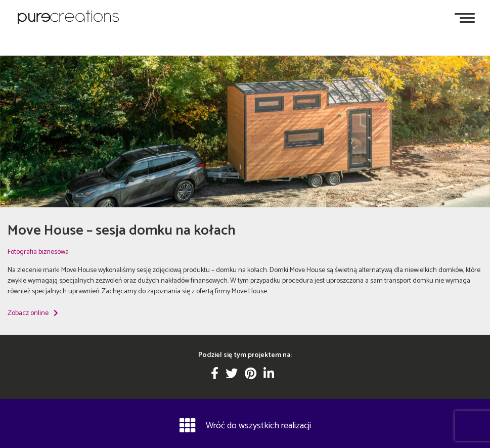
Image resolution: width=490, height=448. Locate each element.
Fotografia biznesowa (38, 252)
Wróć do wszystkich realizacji (245, 425)
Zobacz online (33, 313)
